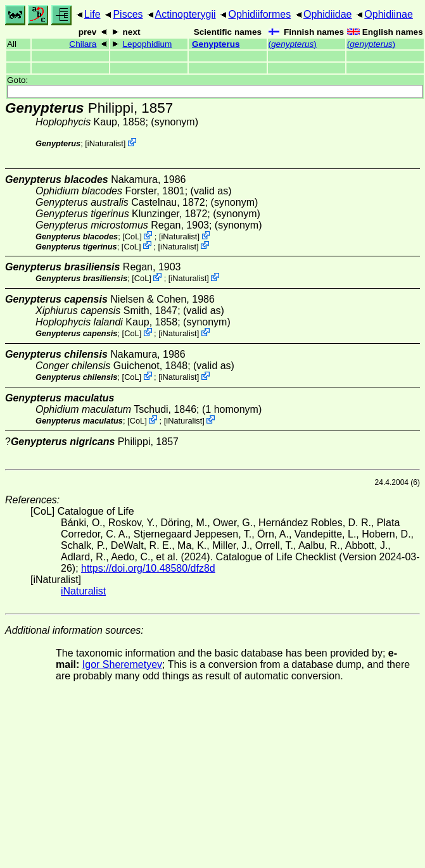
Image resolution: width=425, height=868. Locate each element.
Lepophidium (148, 44)
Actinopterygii (186, 14)
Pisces (128, 14)
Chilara (83, 44)
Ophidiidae (328, 14)
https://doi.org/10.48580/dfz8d (148, 568)
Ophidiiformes (259, 14)
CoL (132, 236)
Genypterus (216, 44)
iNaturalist (105, 143)
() (293, 44)
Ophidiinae (389, 14)
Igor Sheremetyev (122, 664)
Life (92, 14)
